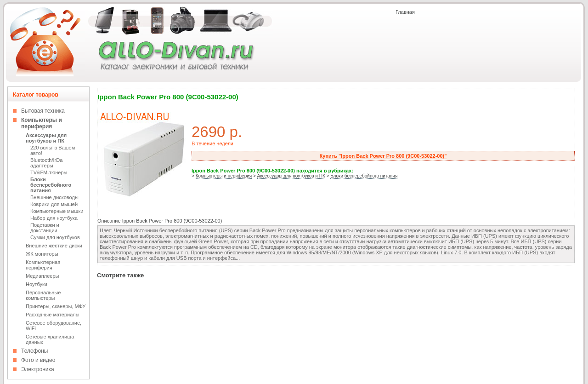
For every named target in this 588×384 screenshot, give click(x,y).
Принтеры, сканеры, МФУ (56, 306)
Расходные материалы (53, 315)
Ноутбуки (37, 284)
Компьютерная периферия (43, 265)
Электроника (38, 369)
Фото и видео (38, 360)
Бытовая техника (43, 111)
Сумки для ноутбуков (55, 237)
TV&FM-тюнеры (49, 172)
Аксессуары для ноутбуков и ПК (46, 138)
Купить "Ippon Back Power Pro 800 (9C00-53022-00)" (383, 156)
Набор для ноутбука (54, 218)
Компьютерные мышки (57, 211)
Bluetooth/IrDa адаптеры (46, 163)
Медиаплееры (42, 276)
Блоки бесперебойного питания (51, 185)
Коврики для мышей (54, 204)
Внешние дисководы (54, 197)
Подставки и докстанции (45, 228)
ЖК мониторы (42, 254)
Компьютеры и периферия (42, 123)
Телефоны (34, 351)
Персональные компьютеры (43, 295)
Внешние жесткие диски (54, 246)
